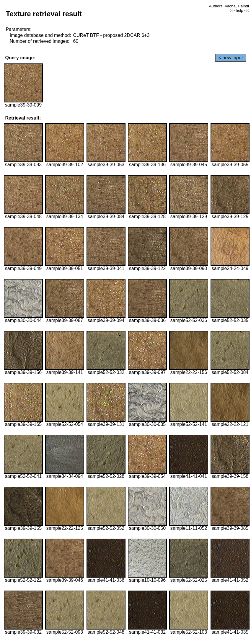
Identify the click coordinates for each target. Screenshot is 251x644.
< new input (231, 58)
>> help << (239, 10)
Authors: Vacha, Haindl (229, 6)
